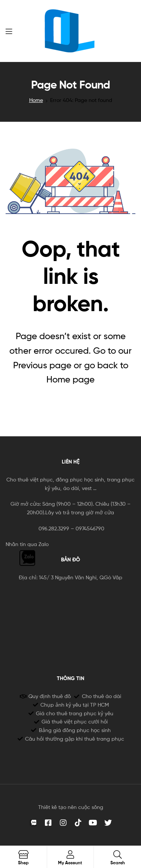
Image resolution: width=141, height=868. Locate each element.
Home (36, 100)
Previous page (42, 365)
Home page (70, 379)
